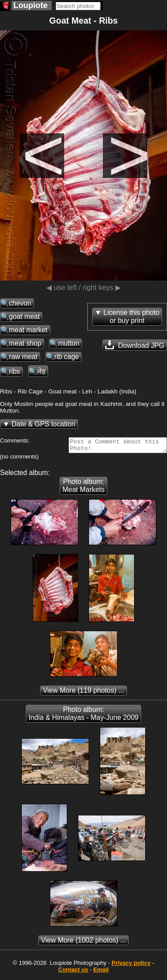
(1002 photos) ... (83, 943)
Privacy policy (131, 966)
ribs (14, 371)
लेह (41, 371)
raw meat (23, 357)
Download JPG (135, 345)
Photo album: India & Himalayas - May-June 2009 (83, 716)
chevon (20, 303)
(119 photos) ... (83, 693)
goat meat (24, 316)
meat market (28, 330)
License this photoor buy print (131, 316)
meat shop (25, 343)
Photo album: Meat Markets (83, 488)
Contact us (73, 972)
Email (101, 972)
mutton (69, 343)
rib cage (67, 357)
